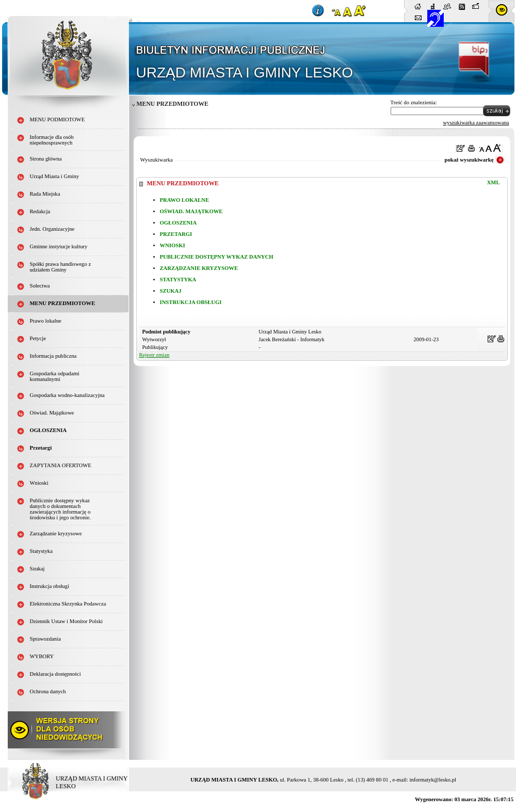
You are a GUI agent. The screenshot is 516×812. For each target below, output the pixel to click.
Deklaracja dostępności (55, 674)
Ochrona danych (48, 691)
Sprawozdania (45, 639)
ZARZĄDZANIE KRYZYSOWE (199, 268)
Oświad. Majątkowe (52, 413)
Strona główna (46, 159)
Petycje (38, 338)
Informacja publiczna (53, 356)
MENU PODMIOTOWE (58, 120)
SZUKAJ (171, 291)
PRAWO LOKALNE (185, 200)
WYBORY (42, 656)
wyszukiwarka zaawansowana (476, 123)
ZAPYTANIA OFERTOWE (61, 465)
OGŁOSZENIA (179, 223)
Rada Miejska (45, 194)
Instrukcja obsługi (50, 586)
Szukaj (37, 569)
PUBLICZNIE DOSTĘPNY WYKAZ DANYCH (217, 257)
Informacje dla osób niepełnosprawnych (52, 140)
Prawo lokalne (46, 321)
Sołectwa (40, 286)
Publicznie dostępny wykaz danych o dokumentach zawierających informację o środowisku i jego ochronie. (60, 509)
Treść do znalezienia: (414, 102)
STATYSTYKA (178, 280)
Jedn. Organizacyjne (52, 229)
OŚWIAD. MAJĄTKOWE (191, 211)
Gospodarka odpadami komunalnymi (55, 376)
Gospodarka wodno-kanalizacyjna (67, 395)
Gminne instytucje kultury (59, 246)
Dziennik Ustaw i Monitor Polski (67, 621)
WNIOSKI (173, 245)
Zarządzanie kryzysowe (56, 534)
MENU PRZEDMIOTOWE (63, 303)
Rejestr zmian (155, 355)
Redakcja (40, 211)
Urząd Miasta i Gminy (55, 176)
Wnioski (39, 483)
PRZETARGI (176, 234)
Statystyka (41, 551)
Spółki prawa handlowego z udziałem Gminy (61, 267)
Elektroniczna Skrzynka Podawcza (68, 604)
